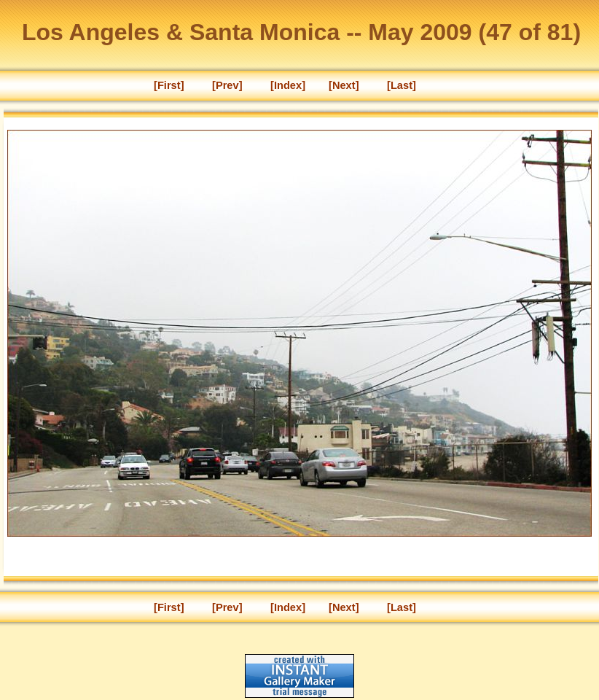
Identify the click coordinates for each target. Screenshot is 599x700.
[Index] (288, 85)
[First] (169, 85)
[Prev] (227, 85)
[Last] (402, 85)
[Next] (344, 85)
